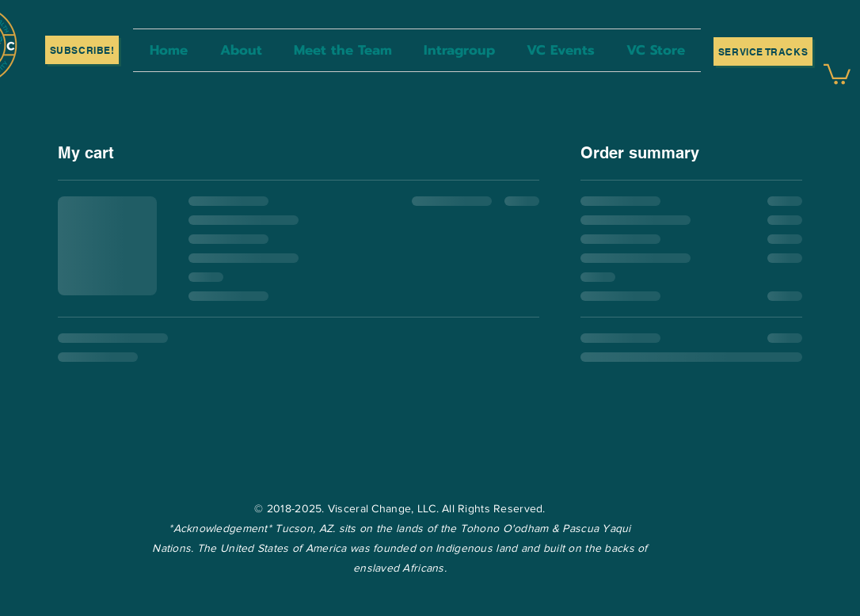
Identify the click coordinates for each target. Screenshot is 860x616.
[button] (837, 73)
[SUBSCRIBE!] (82, 50)
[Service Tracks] (763, 51)
